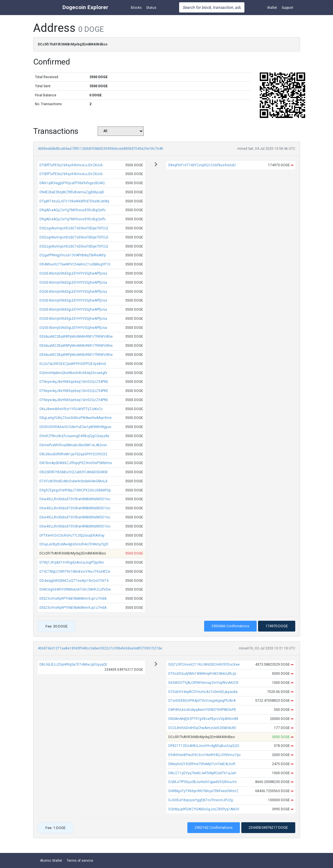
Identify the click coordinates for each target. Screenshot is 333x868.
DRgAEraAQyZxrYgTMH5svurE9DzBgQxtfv (73, 210)
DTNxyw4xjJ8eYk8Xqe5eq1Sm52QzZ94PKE (74, 382)
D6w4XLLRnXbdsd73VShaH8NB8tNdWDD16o (75, 499)
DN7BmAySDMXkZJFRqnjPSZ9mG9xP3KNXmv (76, 463)
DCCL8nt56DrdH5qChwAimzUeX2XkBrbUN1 (203, 728)
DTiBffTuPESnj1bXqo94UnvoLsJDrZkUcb (71, 165)
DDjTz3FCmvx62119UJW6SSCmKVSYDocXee (204, 665)
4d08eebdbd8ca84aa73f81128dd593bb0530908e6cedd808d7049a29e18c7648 (100, 149)
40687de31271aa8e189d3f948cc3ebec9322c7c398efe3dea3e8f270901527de (100, 648)
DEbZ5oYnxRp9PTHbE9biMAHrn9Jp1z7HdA (73, 599)
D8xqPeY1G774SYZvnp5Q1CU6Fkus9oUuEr (202, 165)
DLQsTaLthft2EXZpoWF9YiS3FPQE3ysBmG (73, 364)
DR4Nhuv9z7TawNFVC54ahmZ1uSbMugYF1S (75, 264)
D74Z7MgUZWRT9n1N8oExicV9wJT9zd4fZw (75, 572)
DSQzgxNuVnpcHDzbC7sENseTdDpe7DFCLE (74, 228)
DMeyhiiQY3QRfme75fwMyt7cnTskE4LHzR (202, 764)
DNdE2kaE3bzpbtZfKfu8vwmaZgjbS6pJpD (72, 192)
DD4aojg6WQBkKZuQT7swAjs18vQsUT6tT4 (74, 581)
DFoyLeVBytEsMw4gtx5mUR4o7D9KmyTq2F (74, 544)
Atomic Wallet (51, 861)
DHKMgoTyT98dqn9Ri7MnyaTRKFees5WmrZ (203, 791)
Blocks (136, 8)
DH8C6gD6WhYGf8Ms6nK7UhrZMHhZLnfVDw (75, 589)
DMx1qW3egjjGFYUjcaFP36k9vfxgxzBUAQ (72, 183)
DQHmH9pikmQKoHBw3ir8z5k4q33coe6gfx (73, 373)
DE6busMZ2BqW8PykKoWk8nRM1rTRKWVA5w (76, 337)
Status (151, 8)
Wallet (272, 8)
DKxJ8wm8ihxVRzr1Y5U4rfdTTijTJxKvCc (71, 409)
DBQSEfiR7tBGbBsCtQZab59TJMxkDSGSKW (74, 472)
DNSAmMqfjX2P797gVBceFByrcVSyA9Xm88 (203, 719)
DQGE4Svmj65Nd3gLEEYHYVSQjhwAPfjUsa (73, 273)
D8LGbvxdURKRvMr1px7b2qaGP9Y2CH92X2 (73, 454)
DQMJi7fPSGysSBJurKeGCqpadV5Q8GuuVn (203, 782)
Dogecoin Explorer (85, 7)
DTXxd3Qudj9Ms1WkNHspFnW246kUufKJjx (202, 674)
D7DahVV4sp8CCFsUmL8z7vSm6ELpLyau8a (203, 692)
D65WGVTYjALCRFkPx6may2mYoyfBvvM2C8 (203, 683)
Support (287, 8)
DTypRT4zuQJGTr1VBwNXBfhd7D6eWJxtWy (74, 201)
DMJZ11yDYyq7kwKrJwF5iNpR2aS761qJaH (202, 773)
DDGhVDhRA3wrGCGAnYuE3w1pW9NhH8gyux (75, 427)
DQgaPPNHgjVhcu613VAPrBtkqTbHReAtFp (73, 255)
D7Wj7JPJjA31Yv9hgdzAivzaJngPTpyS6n (72, 562)
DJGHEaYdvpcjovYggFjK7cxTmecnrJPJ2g (201, 800)
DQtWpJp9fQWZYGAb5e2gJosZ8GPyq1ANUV (204, 809)
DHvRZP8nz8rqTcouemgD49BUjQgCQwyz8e (74, 436)
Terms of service (80, 861)
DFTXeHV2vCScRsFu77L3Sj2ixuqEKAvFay (72, 535)
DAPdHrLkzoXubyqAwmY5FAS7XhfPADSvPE (202, 710)
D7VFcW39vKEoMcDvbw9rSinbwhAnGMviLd (73, 481)
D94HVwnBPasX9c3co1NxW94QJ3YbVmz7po (204, 755)
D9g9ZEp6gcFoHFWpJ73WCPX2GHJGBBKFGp (75, 490)
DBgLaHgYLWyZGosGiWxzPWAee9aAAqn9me (76, 418)
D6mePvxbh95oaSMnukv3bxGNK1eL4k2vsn (73, 445)
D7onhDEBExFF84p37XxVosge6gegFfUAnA (202, 701)
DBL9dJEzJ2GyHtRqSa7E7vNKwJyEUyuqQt (73, 665)
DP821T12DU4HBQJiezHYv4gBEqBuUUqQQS (204, 746)
